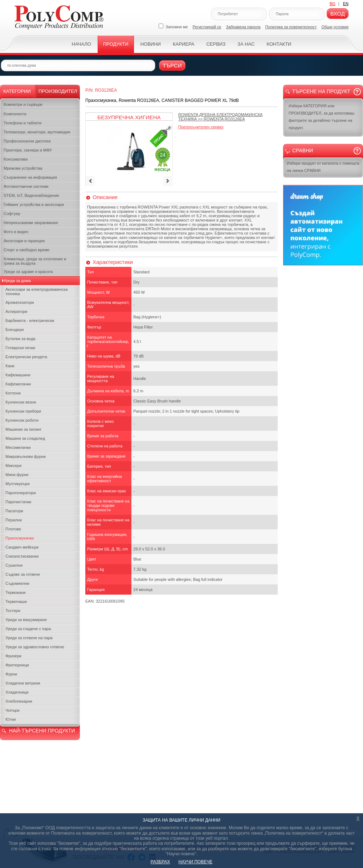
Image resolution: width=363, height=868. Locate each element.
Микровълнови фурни (26, 456)
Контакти (279, 44)
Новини (151, 44)
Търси (172, 65)
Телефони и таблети (23, 123)
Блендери (15, 330)
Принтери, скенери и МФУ (28, 150)
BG (333, 4)
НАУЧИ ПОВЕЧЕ (196, 862)
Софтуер (12, 214)
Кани (10, 366)
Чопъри (13, 710)
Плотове (13, 529)
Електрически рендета (26, 357)
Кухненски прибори (23, 411)
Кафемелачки (18, 384)
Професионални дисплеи (27, 141)
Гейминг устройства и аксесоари (34, 204)
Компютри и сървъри (23, 104)
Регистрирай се (207, 27)
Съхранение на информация (30, 177)
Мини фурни (17, 475)
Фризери (13, 656)
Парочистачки (18, 502)
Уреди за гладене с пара (28, 629)
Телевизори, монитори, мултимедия (37, 132)
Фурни (11, 674)
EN (346, 4)
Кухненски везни (21, 402)
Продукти (116, 44)
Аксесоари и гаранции (24, 241)
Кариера (183, 44)
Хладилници (17, 692)
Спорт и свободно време (26, 250)
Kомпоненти (15, 114)
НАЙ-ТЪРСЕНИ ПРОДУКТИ (42, 731)
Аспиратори (16, 311)
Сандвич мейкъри (22, 547)
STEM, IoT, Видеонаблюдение (31, 195)
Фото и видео (16, 232)
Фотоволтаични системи (26, 186)
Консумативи (16, 159)
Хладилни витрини (23, 683)
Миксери (13, 466)
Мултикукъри (18, 484)
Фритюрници (17, 665)
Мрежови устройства (23, 168)
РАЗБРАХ (160, 862)
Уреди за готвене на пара (29, 638)
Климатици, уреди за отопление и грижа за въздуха (35, 261)
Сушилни (14, 565)
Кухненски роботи (22, 420)
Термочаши (16, 602)
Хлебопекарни (19, 701)
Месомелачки (18, 447)
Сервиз (216, 44)
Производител (58, 91)
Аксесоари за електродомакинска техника (36, 292)
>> (220, 117)
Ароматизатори (20, 302)
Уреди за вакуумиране (26, 620)
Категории (17, 91)
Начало (81, 44)
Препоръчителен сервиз (201, 127)
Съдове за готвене (23, 574)
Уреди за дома (17, 281)
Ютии (11, 719)
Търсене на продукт (321, 91)
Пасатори (14, 511)
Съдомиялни (17, 583)
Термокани (15, 592)
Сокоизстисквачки (22, 556)
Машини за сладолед (25, 438)
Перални (14, 520)
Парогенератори (21, 493)
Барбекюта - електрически (30, 321)
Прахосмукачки (20, 538)
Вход (338, 14)
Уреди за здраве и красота (28, 272)
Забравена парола (243, 27)
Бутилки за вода (20, 339)
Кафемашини (18, 375)
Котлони (13, 393)
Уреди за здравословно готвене (35, 647)
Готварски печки (20, 348)
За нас (246, 44)
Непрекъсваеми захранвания (31, 223)
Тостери (13, 611)
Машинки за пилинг (23, 429)
